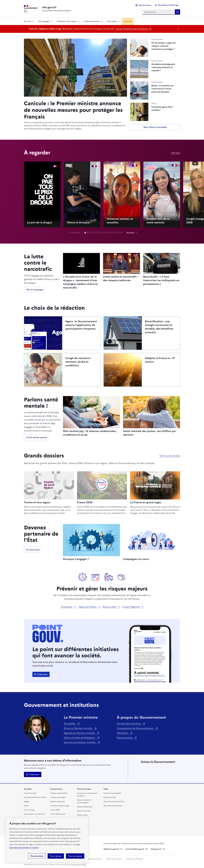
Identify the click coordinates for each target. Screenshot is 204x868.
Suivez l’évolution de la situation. (132, 29)
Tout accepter (75, 856)
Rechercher (177, 12)
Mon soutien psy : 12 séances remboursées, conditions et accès (90, 433)
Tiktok (144, 775)
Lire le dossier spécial (37, 437)
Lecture (42, 194)
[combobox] (159, 12)
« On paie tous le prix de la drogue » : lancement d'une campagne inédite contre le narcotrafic (80, 282)
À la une (28, 21)
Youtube (158, 775)
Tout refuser (56, 856)
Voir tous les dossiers (170, 456)
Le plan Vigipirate (131, 607)
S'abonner (42, 674)
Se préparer (67, 607)
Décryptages (44, 21)
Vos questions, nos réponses (34, 814)
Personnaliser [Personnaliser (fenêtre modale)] (37, 856)
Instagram (165, 768)
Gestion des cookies (114, 859)
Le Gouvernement (92, 21)
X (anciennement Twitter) (144, 768)
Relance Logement (57, 802)
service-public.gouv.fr (135, 849)
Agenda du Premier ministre (80, 733)
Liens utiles (112, 21)
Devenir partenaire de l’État (114, 802)
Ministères (123, 733)
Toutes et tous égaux (37, 502)
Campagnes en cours (136, 559)
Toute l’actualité (30, 793)
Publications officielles (135, 859)
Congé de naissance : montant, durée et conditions (78, 362)
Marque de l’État (110, 797)
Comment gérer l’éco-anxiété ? (162, 108)
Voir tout (176, 153)
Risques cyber (110, 607)
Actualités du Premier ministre (35, 797)
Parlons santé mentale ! (59, 793)
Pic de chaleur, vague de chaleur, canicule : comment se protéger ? (164, 46)
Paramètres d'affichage (168, 5)
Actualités (70, 724)
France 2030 (85, 502)
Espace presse (145, 5)
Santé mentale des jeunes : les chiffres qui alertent (149, 433)
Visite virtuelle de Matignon (80, 738)
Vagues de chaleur (88, 607)
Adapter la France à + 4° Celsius (160, 360)
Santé (26, 806)
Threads (173, 768)
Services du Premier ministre (80, 742)
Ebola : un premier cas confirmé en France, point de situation (162, 89)
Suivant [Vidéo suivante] (130, 233)
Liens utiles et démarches (113, 806)
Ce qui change (29, 810)
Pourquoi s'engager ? (76, 559)
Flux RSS (165, 775)
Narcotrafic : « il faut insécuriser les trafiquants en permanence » (161, 280)
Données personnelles (93, 859)
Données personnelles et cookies (24, 848)
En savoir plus (33, 550)
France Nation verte (58, 814)
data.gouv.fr (156, 849)
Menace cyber (82, 815)
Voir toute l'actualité (155, 127)
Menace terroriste (84, 811)
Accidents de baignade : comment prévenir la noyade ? (164, 67)
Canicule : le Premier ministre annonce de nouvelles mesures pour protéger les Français (73, 110)
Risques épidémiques (85, 807)
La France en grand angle (146, 502)
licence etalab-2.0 (77, 865)
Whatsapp (151, 775)
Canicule (128, 21)
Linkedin (158, 768)
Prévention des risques (67, 21)
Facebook (151, 768)
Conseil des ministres (129, 724)
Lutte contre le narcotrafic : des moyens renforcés (121, 278)
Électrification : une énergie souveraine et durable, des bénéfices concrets (159, 327)
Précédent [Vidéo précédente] (75, 233)
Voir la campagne (35, 290)
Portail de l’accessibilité (112, 793)
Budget (27, 802)
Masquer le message (178, 29)
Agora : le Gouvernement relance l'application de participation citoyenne (81, 325)
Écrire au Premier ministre (78, 728)
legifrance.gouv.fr (112, 849)
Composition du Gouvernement (135, 728)
